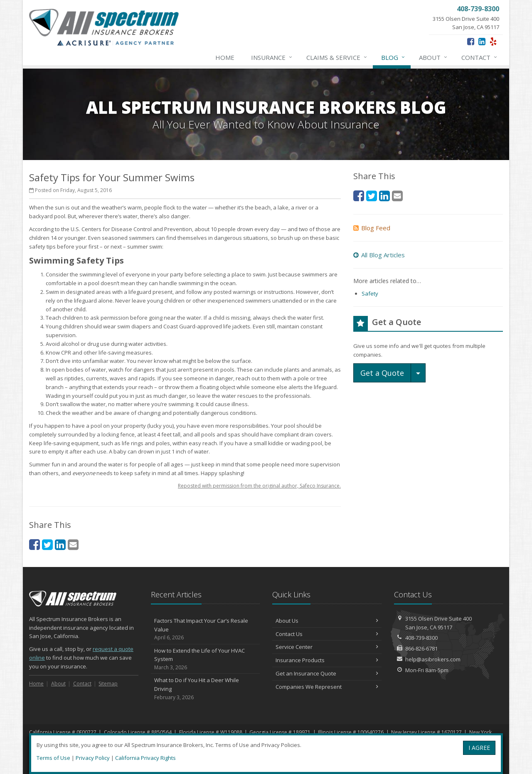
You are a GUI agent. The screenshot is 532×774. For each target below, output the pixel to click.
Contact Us (327, 634)
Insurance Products (327, 660)
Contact (480, 57)
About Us (327, 621)
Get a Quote (382, 373)
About (433, 57)
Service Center (327, 647)
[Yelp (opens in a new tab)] (493, 41)
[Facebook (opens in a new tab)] (471, 41)
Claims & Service (337, 57)
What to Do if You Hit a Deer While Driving (206, 689)
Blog (393, 57)
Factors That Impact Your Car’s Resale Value (206, 629)
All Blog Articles (379, 255)
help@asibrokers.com (433, 659)
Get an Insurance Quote (327, 673)
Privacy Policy (93, 758)
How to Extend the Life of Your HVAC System (206, 659)
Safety (370, 293)
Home (225, 57)
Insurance (272, 57)
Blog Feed (372, 228)
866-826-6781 (421, 648)
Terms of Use (53, 758)
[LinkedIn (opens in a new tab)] (482, 41)
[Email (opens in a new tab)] (73, 544)
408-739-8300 (421, 638)
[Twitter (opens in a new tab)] (47, 544)
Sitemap (108, 684)
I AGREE (479, 748)
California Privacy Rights (145, 758)
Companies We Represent (327, 687)
